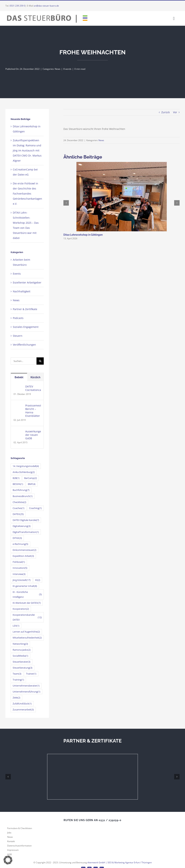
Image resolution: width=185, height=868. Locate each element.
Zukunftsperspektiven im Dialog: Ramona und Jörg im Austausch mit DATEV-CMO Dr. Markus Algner (27, 150)
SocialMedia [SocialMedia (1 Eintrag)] (20, 656)
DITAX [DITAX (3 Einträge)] (17, 538)
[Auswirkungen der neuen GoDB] (18, 432)
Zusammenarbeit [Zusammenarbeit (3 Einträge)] (23, 710)
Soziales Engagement (26, 327)
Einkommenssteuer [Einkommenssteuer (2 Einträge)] (24, 550)
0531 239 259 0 (17, 6)
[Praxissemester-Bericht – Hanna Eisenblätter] (18, 406)
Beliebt (19, 377)
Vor (175, 112)
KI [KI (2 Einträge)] (38, 580)
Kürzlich (35, 377)
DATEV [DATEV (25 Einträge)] (18, 514)
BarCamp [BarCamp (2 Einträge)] (31, 478)
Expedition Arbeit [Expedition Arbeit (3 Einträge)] (23, 556)
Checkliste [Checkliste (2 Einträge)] (19, 502)
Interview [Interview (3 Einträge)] (19, 574)
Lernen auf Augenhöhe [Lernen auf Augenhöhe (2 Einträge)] (26, 632)
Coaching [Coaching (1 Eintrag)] (35, 508)
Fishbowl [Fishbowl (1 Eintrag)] (19, 562)
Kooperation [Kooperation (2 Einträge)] (21, 609)
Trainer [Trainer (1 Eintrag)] (31, 674)
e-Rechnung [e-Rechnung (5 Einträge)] (20, 544)
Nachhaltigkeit (22, 291)
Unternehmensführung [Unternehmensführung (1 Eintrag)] (26, 692)
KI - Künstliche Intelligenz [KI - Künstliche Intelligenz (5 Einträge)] (27, 594)
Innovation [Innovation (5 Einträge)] (20, 568)
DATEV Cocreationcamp (33, 388)
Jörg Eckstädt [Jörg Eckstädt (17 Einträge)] (22, 580)
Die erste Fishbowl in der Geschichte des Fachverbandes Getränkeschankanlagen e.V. (27, 194)
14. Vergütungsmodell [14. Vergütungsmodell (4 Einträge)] (26, 466)
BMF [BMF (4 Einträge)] (32, 484)
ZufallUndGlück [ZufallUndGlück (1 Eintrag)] (22, 704)
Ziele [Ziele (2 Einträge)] (16, 698)
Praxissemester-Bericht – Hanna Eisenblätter (33, 411)
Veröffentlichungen (24, 345)
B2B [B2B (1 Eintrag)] (16, 478)
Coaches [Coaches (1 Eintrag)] (19, 508)
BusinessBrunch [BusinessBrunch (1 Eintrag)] (23, 496)
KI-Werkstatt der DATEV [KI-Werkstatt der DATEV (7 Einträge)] (27, 603)
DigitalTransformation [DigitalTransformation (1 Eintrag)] (26, 532)
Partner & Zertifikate (25, 309)
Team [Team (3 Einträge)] (17, 674)
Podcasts (18, 318)
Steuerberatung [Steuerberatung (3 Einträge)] (22, 668)
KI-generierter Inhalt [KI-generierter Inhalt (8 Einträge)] (25, 586)
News (58, 69)
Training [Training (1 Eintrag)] (18, 680)
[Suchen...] (24, 361)
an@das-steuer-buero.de (46, 6)
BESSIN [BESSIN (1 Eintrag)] (18, 484)
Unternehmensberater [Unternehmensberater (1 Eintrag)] (26, 686)
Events (17, 274)
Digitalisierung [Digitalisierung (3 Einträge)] (22, 526)
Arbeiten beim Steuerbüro (21, 262)
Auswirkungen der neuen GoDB (33, 435)
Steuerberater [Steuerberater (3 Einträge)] (21, 662)
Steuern (18, 336)
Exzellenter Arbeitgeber (27, 282)
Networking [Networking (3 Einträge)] (20, 644)
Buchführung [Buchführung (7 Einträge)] (21, 490)
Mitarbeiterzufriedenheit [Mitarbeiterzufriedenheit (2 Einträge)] (27, 638)
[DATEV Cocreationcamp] (18, 387)
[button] (8, 860)
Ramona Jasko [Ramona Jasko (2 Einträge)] (22, 650)
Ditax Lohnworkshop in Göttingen (83, 235)
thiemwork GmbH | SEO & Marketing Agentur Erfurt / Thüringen (120, 862)
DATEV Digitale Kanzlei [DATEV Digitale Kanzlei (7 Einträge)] (26, 520)
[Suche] (40, 361)
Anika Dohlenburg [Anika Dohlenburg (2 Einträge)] (24, 472)
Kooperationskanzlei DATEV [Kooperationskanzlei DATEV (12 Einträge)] (27, 617)
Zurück (165, 112)
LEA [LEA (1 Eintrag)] (16, 626)
